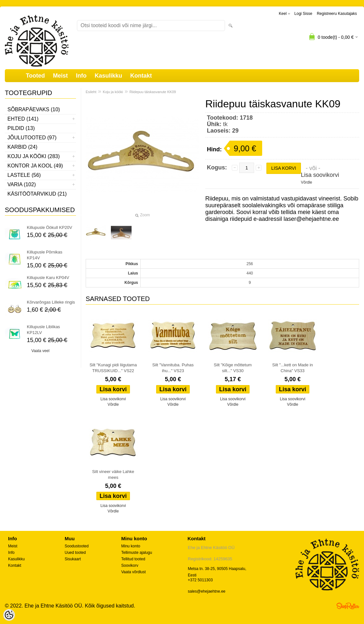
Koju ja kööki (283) (34, 156)
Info (81, 76)
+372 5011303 (200, 580)
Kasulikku (108, 76)
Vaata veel (40, 351)
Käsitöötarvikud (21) (37, 194)
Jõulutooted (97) (32, 138)
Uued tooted (75, 553)
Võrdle (307, 182)
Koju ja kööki (113, 92)
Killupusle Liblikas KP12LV (43, 330)
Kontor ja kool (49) (35, 166)
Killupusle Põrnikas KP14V (45, 255)
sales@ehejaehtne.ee (207, 591)
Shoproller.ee (348, 606)
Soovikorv (130, 565)
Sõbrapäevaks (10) (34, 109)
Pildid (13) (21, 128)
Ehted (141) (23, 119)
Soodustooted (77, 546)
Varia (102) (22, 184)
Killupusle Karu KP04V (48, 278)
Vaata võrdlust (134, 572)
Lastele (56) (24, 175)
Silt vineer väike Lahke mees (113, 474)
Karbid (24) (22, 147)
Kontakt (141, 76)
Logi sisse (303, 14)
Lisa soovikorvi (320, 175)
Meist (60, 76)
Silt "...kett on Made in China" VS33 (293, 368)
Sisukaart (73, 559)
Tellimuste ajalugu (137, 553)
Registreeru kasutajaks (337, 14)
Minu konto (131, 546)
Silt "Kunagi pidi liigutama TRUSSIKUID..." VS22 (113, 368)
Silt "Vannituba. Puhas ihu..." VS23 (173, 368)
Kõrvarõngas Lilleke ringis (51, 302)
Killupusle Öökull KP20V (49, 227)
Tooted (35, 76)
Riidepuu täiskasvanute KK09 (153, 92)
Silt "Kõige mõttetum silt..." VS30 (233, 368)
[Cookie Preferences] (9, 615)
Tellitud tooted (133, 559)
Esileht (91, 92)
